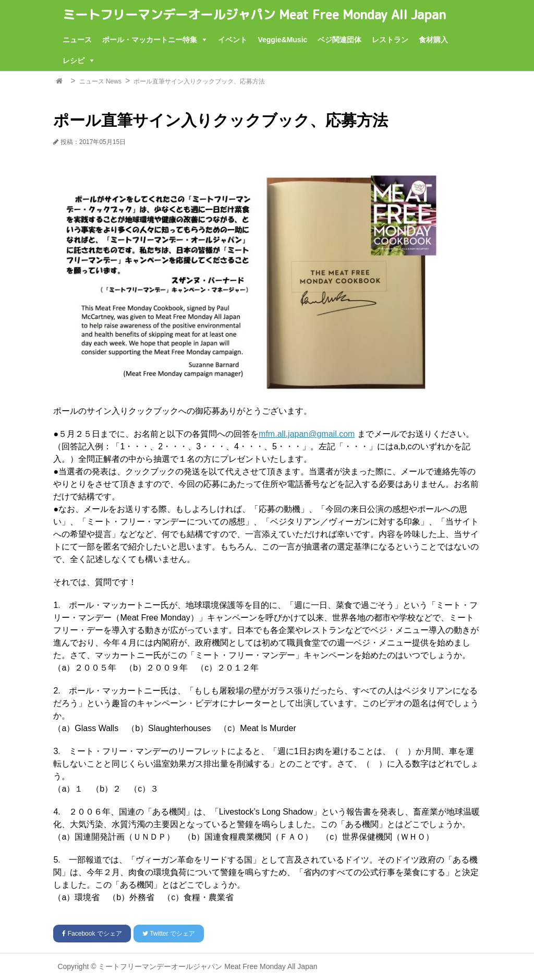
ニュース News (100, 81)
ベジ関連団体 (339, 40)
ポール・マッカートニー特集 (150, 40)
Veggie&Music (282, 40)
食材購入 (433, 40)
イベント (233, 40)
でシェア (92, 934)
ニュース (77, 40)
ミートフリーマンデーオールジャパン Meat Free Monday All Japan (254, 15)
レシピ (74, 61)
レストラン (390, 40)
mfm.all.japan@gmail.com (307, 434)
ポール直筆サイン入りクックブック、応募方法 (199, 81)
